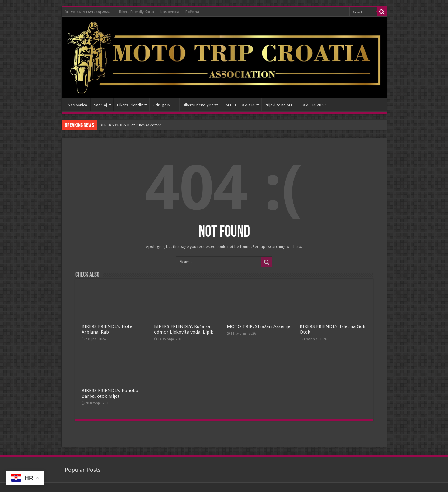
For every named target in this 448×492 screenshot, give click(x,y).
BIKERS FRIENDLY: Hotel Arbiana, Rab (107, 329)
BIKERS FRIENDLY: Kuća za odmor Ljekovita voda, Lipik (184, 329)
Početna (192, 12)
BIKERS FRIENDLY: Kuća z (124, 125)
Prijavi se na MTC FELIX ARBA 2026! (296, 105)
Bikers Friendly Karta (137, 12)
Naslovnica (170, 12)
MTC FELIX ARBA (240, 105)
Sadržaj (101, 105)
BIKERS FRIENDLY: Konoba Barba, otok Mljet (110, 393)
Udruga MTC (164, 105)
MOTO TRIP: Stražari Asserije (259, 326)
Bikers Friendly (130, 105)
